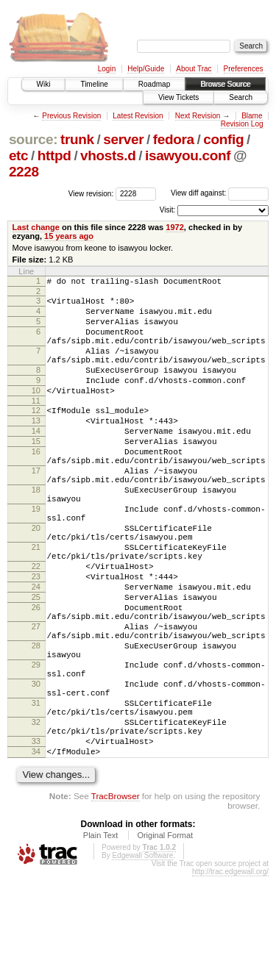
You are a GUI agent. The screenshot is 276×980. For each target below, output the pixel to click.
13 (36, 447)
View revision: (91, 193)
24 (36, 651)
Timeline (94, 84)
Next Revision (198, 116)
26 (36, 676)
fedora (174, 139)
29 (36, 746)
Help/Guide (146, 69)
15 (36, 472)
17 (36, 508)
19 (36, 555)
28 (36, 723)
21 (36, 602)
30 (36, 770)
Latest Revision (138, 116)
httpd (54, 155)
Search (241, 97)
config (223, 139)
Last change (36, 227)
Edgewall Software (142, 959)
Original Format (165, 939)
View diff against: (220, 193)
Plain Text (101, 939)
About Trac (194, 69)
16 (36, 484)
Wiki (44, 84)
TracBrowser (116, 899)
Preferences (244, 69)
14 (36, 459)
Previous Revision (71, 116)
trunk (77, 139)
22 (36, 626)
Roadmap (154, 84)
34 (36, 853)
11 (36, 425)
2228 (24, 172)
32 (36, 817)
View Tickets (178, 97)
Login (107, 69)
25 (36, 663)
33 (36, 840)
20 (36, 579)
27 (36, 699)
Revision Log (242, 124)
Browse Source (225, 84)
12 (36, 434)
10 (36, 412)
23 (36, 638)
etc (18, 155)
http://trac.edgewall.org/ (230, 975)
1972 (175, 227)
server (123, 139)
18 (36, 532)
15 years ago (69, 236)
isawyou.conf (188, 155)
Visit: (168, 210)
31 (36, 793)
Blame (252, 116)
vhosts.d (108, 155)
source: (33, 139)
